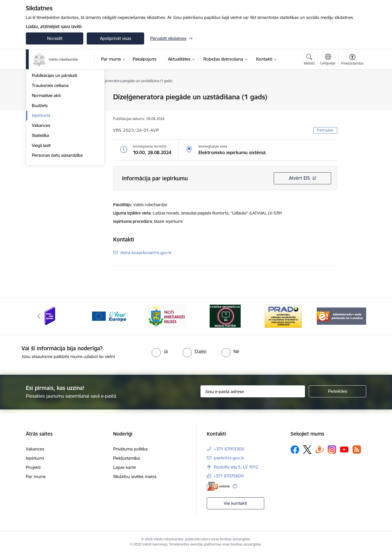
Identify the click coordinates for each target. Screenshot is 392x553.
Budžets (40, 167)
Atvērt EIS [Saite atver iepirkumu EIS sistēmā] (299, 178)
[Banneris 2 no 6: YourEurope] (109, 316)
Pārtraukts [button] (325, 130)
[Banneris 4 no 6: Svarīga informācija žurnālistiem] (225, 316)
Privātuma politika (130, 449)
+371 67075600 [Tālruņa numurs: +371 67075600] (229, 476)
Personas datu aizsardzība (57, 217)
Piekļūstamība (127, 458)
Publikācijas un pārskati (54, 137)
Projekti (33, 467)
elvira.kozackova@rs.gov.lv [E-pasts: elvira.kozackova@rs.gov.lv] (146, 253)
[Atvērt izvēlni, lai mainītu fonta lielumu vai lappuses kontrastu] (352, 60)
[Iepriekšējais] (39, 316)
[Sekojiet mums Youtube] (344, 449)
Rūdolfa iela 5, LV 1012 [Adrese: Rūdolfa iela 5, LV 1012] (236, 467)
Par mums (36, 476)
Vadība (38, 97)
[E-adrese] (218, 486)
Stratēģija (41, 107)
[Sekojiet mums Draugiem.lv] (320, 449)
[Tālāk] (353, 316)
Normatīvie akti (46, 157)
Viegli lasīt (41, 207)
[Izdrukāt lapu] (352, 95)
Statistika (40, 197)
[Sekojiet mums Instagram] (332, 449)
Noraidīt (55, 38)
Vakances (41, 187)
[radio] (160, 351)
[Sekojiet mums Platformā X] (307, 450)
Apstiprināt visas (116, 38)
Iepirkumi (41, 177)
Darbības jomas (47, 127)
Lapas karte (124, 467)
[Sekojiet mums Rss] (357, 449)
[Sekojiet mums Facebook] (295, 450)
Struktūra (41, 117)
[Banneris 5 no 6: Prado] (283, 316)
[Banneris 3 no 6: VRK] (167, 316)
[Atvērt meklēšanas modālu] (309, 60)
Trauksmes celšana (50, 147)
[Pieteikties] (337, 391)
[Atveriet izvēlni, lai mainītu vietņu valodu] (328, 60)
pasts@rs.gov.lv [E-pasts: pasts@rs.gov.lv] (229, 458)
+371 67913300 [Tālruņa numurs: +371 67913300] (229, 449)
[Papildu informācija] (235, 486)
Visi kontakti (235, 503)
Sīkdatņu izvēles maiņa (135, 476)
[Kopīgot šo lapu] (352, 109)
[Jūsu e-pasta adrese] (253, 391)
